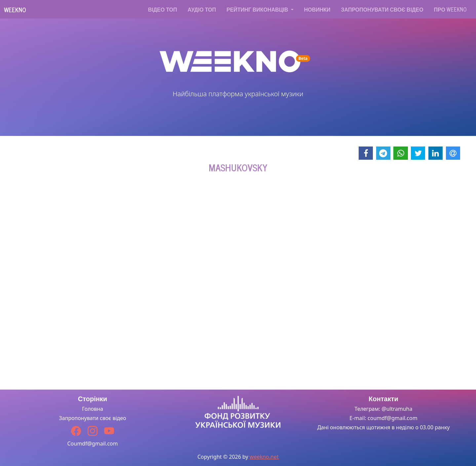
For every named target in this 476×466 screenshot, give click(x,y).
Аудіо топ (202, 9)
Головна (93, 409)
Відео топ (163, 9)
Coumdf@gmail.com (92, 444)
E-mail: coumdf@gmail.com (383, 418)
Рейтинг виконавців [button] (258, 9)
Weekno (15, 10)
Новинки (317, 9)
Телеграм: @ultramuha (384, 409)
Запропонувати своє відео (382, 9)
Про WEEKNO (450, 9)
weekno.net (264, 457)
